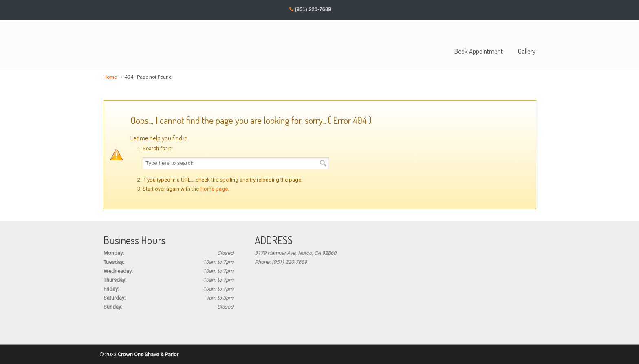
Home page (214, 189)
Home (110, 77)
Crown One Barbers (134, 44)
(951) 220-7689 (313, 9)
